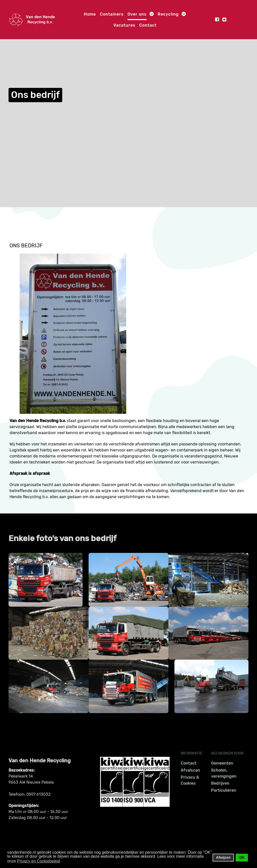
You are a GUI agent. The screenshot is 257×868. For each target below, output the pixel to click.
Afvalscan (190, 770)
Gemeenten (222, 763)
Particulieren (224, 790)
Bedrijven (220, 783)
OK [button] (242, 857)
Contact (188, 763)
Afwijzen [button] (223, 857)
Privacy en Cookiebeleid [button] (39, 861)
